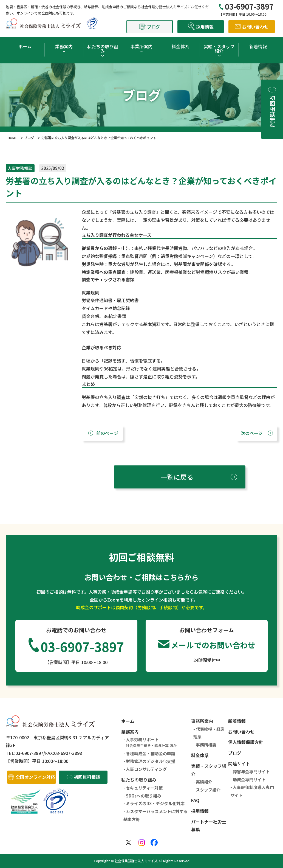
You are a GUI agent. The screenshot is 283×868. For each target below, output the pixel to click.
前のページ (107, 433)
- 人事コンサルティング (145, 769)
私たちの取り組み (103, 49)
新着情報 (258, 46)
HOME (12, 138)
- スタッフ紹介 (207, 790)
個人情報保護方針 (246, 742)
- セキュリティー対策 (143, 788)
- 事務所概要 (205, 745)
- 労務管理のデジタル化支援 (149, 761)
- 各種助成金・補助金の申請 (149, 753)
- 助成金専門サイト (248, 779)
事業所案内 (141, 46)
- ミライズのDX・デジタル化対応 (154, 803)
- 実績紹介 (203, 782)
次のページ (252, 433)
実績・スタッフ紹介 (219, 49)
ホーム (25, 46)
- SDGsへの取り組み (142, 796)
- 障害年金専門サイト (250, 772)
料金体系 (180, 46)
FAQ (195, 800)
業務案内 (64, 46)
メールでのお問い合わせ (213, 645)
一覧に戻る (177, 477)
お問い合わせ (241, 732)
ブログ (29, 138)
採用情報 (200, 811)
